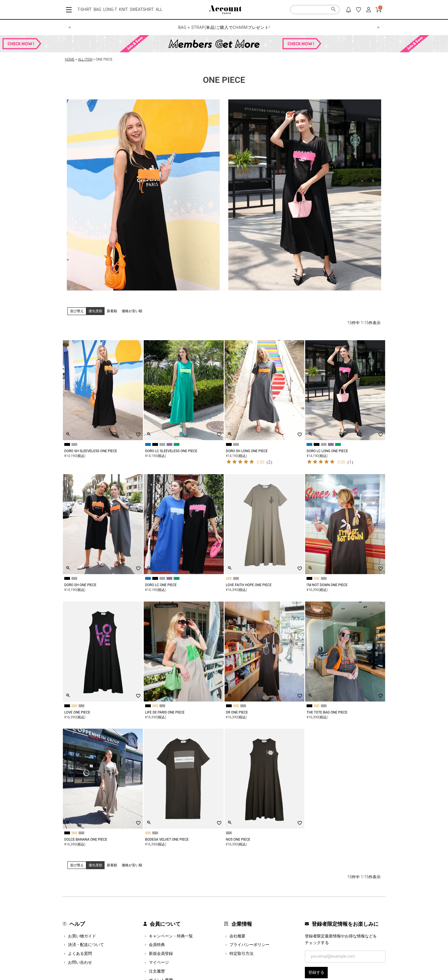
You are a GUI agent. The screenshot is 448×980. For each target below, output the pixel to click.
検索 (333, 10)
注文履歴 (157, 971)
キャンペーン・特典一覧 (171, 936)
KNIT (124, 9)
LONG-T (110, 9)
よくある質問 (80, 953)
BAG (97, 9)
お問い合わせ (80, 962)
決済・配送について (86, 945)
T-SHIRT (84, 9)
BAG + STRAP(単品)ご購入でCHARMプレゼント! (224, 27)
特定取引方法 (241, 953)
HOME (70, 59)
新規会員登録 (161, 953)
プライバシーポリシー (249, 945)
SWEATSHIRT (142, 9)
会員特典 (157, 945)
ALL (159, 9)
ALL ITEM (85, 59)
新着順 (112, 311)
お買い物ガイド (82, 936)
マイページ (159, 962)
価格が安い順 (132, 311)
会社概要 (237, 936)
